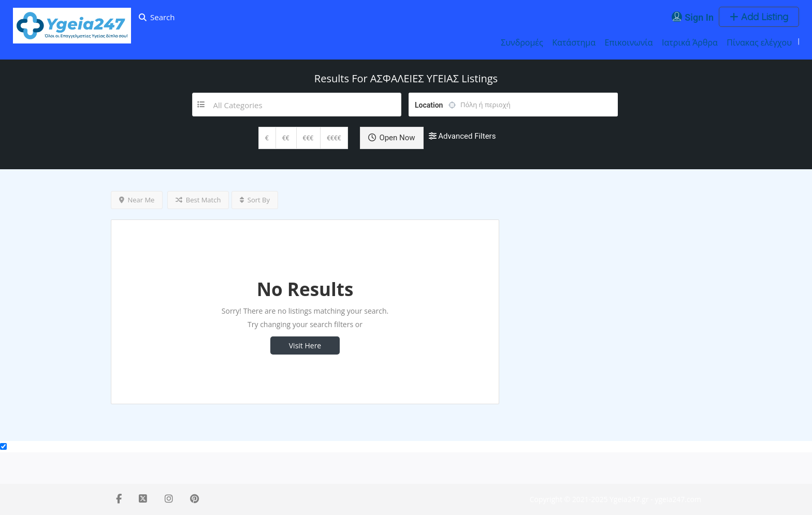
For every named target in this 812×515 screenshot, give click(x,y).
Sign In (699, 17)
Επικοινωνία (628, 42)
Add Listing (759, 17)
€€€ (308, 138)
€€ (286, 138)
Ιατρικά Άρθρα (690, 42)
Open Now (392, 138)
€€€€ (334, 138)
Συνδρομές (522, 42)
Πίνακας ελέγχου (759, 42)
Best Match (198, 200)
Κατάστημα (574, 42)
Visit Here (305, 345)
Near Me (137, 200)
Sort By (255, 200)
